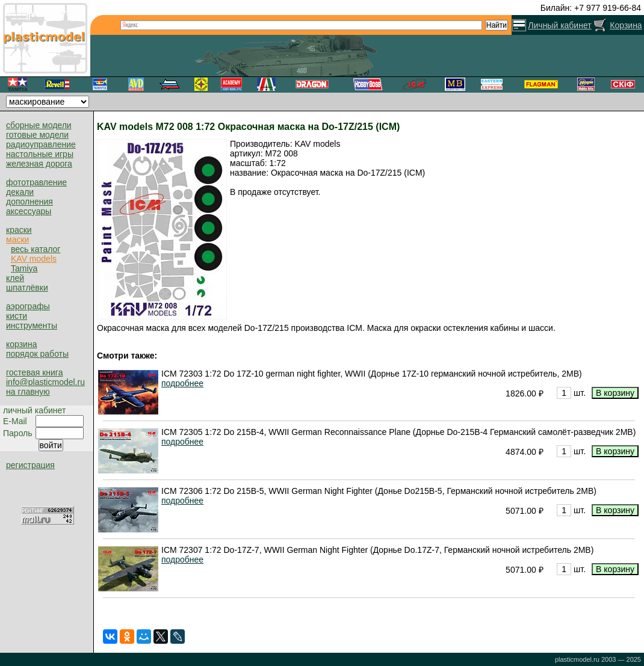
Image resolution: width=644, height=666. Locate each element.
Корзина (626, 25)
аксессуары (29, 211)
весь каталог (36, 249)
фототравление (36, 182)
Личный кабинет (559, 25)
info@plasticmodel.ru (45, 382)
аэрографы (28, 306)
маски (17, 239)
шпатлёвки (27, 288)
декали (20, 192)
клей (15, 278)
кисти (17, 316)
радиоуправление (41, 144)
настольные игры (40, 154)
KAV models (34, 259)
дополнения (29, 202)
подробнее (182, 383)
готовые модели (37, 135)
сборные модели (39, 125)
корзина (21, 344)
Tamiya (24, 268)
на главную (28, 392)
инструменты (32, 325)
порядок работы (37, 354)
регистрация (30, 465)
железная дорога (39, 164)
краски (19, 230)
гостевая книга (34, 372)
